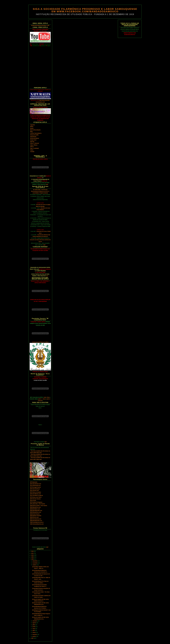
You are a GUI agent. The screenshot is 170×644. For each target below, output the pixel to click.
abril (34, 631)
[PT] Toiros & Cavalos (36, 492)
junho (34, 627)
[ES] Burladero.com (35, 509)
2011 (33, 553)
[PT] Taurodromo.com (36, 484)
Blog (31, 132)
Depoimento (33, 137)
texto (45, 397)
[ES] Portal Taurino (35, 514)
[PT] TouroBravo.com (36, 494)
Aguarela (32, 125)
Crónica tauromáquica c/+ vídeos (40, 342)
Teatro (32, 150)
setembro (35, 621)
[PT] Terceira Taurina (35, 499)
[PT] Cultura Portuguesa (36, 502)
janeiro (34, 636)
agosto (34, 623)
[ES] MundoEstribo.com (36, 511)
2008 (33, 559)
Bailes (32, 126)
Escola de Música (35, 138)
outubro (35, 565)
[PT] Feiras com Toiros (36, 497)
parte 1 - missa (42, 399)
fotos (48, 397)
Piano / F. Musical (35, 143)
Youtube (32, 152)
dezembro (35, 561)
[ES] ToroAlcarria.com (36, 519)
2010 (33, 555)
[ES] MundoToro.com (35, 507)
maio (34, 629)
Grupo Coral (33, 140)
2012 (33, 551)
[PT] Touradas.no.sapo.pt (36, 495)
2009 (33, 557)
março (34, 632)
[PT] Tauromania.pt (35, 489)
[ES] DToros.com (34, 517)
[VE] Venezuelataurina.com (37, 524)
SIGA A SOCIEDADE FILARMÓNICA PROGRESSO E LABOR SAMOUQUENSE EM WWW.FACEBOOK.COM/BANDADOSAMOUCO (85, 10)
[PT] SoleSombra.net (35, 485)
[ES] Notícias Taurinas (36, 516)
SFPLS (32, 147)
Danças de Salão (34, 135)
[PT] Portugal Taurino (36, 487)
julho (34, 625)
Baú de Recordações (35, 130)
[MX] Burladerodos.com (36, 521)
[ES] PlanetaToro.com (36, 512)
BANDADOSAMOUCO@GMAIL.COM (40, 25)
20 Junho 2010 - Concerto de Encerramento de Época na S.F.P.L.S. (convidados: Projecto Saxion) (40, 191)
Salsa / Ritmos (34, 145)
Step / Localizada (34, 148)
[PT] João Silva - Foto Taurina (38, 504)
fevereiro (35, 634)
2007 (33, 638)
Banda (32, 128)
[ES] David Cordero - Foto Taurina (39, 506)
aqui (47, 184)
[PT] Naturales (34, 482)
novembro (35, 563)
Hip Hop (32, 142)
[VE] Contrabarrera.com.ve (37, 522)
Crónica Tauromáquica (36, 133)
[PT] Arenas (33, 501)
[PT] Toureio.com (34, 490)
